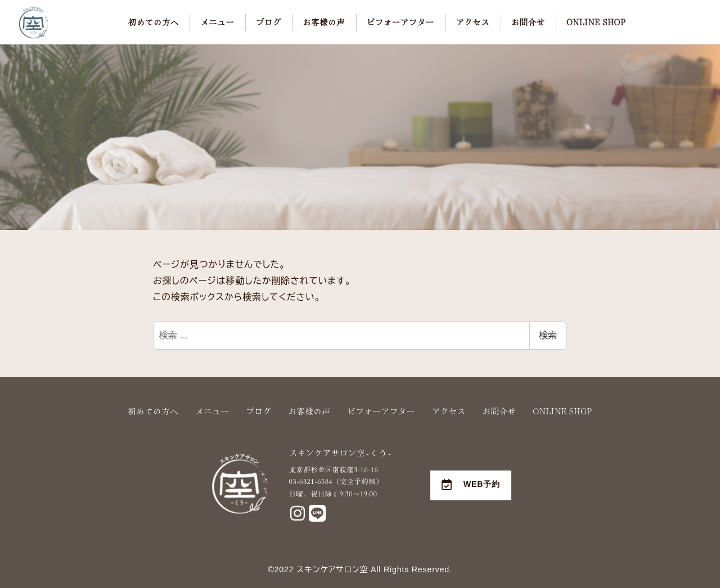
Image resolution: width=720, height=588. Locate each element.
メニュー (212, 411)
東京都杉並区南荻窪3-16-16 (334, 469)
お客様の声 (309, 411)
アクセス (449, 411)
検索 (548, 335)
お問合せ (499, 411)
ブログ (258, 411)
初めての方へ (153, 411)
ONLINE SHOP (563, 411)
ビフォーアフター (381, 411)
